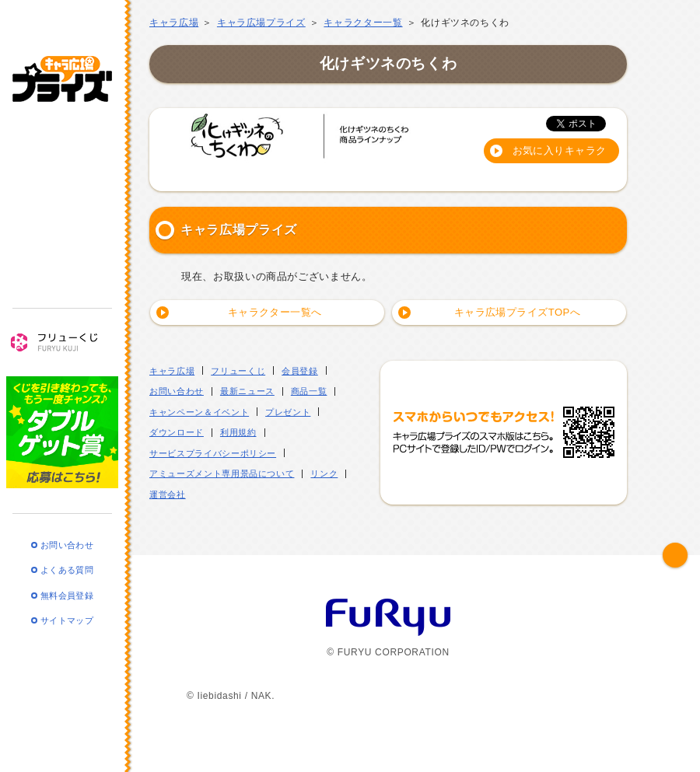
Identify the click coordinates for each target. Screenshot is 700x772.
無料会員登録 (67, 585)
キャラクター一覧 (363, 23)
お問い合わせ (67, 534)
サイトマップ (67, 610)
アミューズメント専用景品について (222, 473)
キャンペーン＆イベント (199, 412)
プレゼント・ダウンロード (62, 262)
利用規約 (238, 432)
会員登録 (300, 371)
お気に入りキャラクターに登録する (560, 154)
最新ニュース (62, 133)
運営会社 (168, 494)
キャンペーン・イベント (62, 219)
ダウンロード (177, 432)
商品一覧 (62, 176)
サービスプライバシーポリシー (213, 453)
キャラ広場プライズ (62, 68)
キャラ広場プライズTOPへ (517, 312)
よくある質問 (67, 560)
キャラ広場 (174, 23)
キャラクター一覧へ (275, 312)
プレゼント (288, 412)
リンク (324, 473)
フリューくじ (62, 332)
